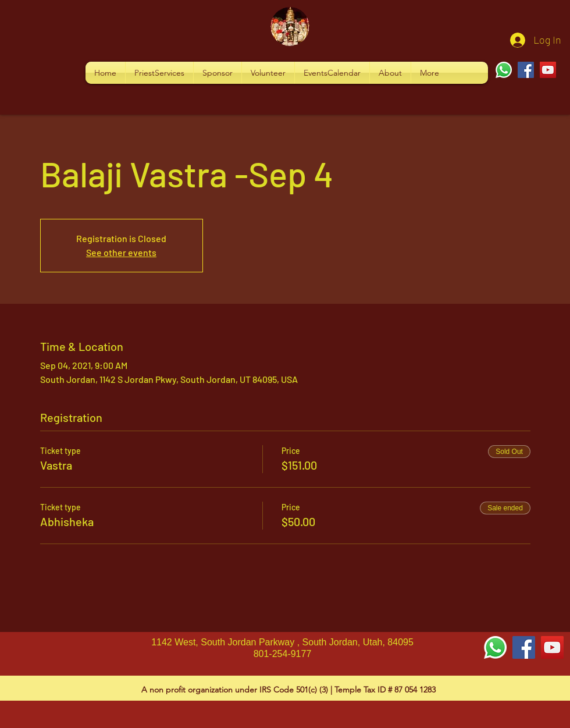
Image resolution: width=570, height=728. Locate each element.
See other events (121, 252)
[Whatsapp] (504, 70)
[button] (159, 73)
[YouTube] (548, 70)
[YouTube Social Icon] (552, 647)
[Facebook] (526, 70)
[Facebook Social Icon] (524, 647)
